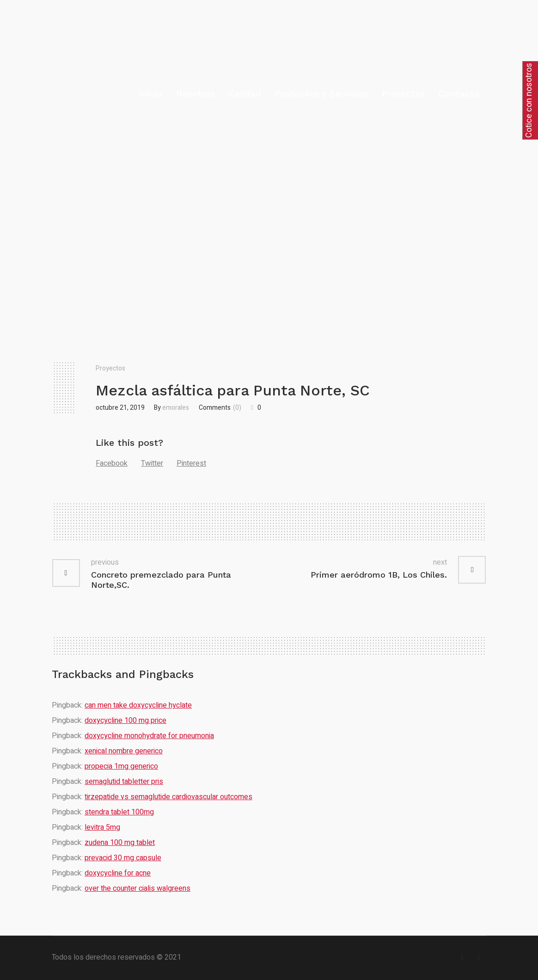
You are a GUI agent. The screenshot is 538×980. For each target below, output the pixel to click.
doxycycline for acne (118, 873)
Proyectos (110, 368)
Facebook (112, 463)
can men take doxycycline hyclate (138, 705)
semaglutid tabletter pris (124, 782)
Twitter (152, 463)
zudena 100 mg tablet (120, 843)
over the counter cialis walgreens (138, 888)
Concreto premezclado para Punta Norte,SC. (161, 580)
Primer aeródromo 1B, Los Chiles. (379, 575)
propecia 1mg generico (121, 766)
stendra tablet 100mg (119, 812)
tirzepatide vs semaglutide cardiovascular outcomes (168, 797)
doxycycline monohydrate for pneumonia (149, 736)
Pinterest (191, 463)
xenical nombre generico (124, 751)
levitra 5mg (102, 827)
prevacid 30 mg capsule (123, 858)
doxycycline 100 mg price (125, 721)
